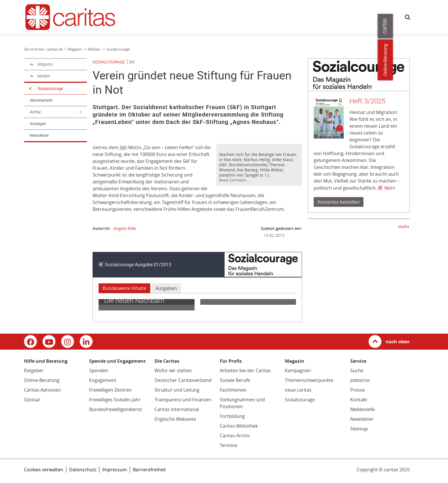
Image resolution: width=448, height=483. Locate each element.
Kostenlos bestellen (339, 202)
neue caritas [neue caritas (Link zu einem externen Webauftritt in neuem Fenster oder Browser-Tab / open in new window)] (298, 390)
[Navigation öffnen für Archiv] (80, 112)
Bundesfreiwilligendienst (116, 409)
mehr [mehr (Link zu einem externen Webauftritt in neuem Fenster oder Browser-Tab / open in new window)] (404, 227)
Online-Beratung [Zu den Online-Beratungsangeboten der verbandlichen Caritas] (440, 60)
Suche (408, 17)
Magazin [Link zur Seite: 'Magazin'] (75, 49)
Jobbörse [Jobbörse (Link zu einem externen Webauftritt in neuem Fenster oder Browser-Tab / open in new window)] (360, 380)
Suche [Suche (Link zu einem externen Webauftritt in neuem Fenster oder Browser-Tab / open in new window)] (357, 370)
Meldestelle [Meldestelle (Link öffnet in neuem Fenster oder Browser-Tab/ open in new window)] (363, 409)
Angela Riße (125, 228)
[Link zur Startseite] (74, 17)
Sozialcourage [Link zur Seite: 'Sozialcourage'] (118, 49)
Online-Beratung (42, 380)
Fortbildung (232, 416)
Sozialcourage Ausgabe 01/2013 (138, 265)
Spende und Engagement (212, 17)
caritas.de (138, 16)
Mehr (390, 188)
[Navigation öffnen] (30, 89)
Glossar (32, 400)
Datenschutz (83, 470)
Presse (322, 17)
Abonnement (41, 100)
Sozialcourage (50, 89)
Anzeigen (38, 124)
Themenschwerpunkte (309, 380)
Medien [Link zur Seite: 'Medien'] (95, 49)
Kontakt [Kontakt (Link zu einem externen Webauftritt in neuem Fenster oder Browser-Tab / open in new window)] (359, 400)
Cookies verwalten (44, 470)
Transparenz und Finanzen (183, 400)
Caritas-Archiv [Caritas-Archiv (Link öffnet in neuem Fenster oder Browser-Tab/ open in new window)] (235, 436)
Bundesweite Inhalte (124, 288)
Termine (229, 445)
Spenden (99, 370)
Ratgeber (34, 370)
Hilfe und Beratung (164, 17)
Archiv (35, 112)
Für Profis (300, 17)
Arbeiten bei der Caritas (245, 370)
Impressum (115, 470)
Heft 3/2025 (367, 101)
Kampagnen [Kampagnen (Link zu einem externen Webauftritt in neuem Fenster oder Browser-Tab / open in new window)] (298, 370)
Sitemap (359, 429)
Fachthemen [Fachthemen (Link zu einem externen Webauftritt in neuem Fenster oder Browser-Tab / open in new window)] (233, 390)
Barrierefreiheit (149, 470)
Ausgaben (166, 288)
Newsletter (39, 135)
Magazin (249, 17)
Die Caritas (274, 17)
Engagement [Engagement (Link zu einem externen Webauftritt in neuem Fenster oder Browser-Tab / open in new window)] (103, 380)
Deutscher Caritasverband (183, 380)
